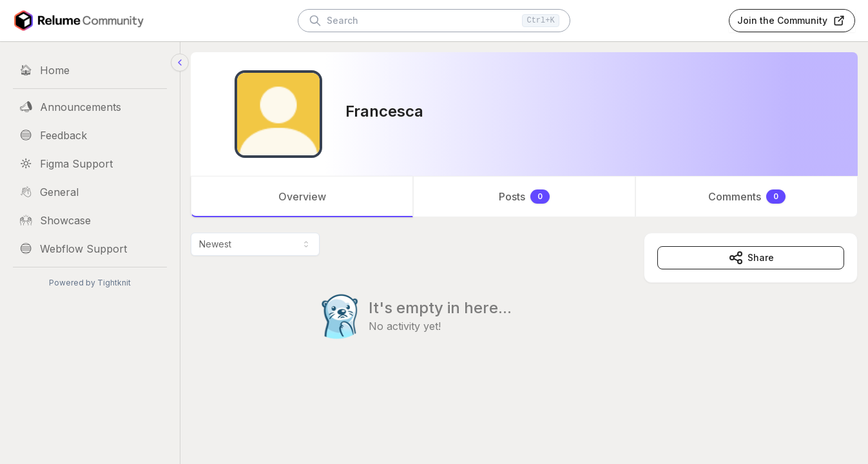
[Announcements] (90, 107)
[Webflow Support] (90, 249)
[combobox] (255, 244)
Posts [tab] (524, 197)
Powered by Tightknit (90, 283)
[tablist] (524, 197)
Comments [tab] (747, 197)
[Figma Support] (90, 164)
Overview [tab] (302, 197)
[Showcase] (90, 220)
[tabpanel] (524, 312)
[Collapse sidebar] (180, 63)
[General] (90, 192)
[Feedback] (90, 135)
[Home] (90, 70)
